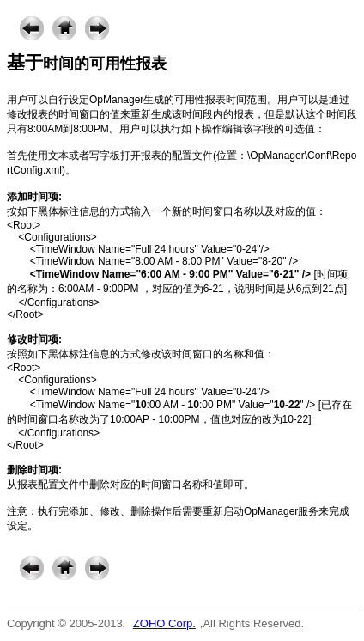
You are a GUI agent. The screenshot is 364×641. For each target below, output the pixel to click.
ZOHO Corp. (164, 623)
